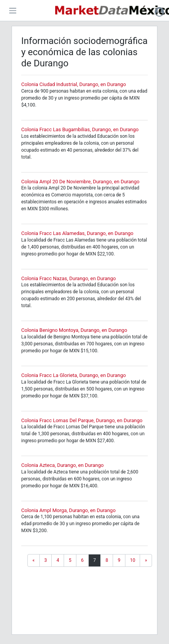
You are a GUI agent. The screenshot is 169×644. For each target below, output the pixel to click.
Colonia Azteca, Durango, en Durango (63, 465)
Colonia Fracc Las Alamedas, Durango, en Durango (77, 233)
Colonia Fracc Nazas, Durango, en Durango (68, 278)
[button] (159, 12)
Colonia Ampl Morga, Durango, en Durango (68, 510)
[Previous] (34, 560)
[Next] (146, 560)
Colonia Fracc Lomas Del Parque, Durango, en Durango (82, 420)
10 (133, 560)
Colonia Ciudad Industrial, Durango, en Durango (74, 84)
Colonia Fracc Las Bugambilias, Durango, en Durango (80, 129)
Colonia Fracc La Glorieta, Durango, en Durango (74, 375)
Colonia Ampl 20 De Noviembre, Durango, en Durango (80, 182)
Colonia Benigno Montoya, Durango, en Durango (74, 330)
